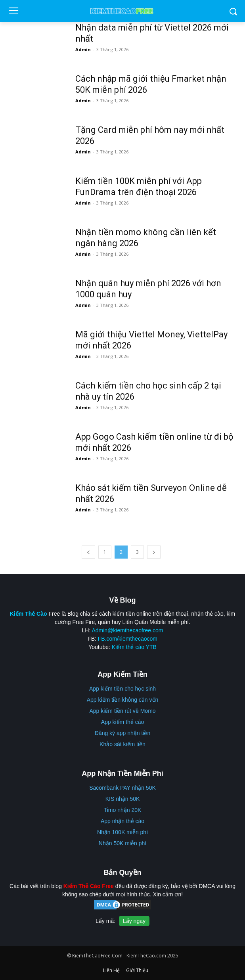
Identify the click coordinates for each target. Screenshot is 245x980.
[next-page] (154, 552)
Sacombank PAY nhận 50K (122, 788)
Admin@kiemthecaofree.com (127, 630)
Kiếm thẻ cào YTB (134, 647)
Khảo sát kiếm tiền (122, 744)
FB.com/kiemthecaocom (128, 639)
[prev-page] (88, 552)
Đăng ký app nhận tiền (123, 733)
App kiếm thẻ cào (123, 722)
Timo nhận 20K (123, 810)
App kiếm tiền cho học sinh (122, 689)
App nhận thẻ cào (122, 821)
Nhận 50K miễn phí (122, 843)
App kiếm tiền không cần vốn (123, 700)
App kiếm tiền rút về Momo (122, 711)
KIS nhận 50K (123, 799)
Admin (83, 49)
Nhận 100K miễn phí (122, 832)
